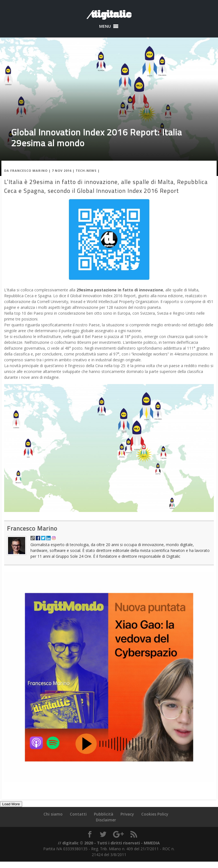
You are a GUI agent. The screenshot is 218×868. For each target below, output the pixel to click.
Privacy (127, 814)
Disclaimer (106, 820)
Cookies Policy (155, 814)
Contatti (78, 814)
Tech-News (86, 171)
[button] (105, 26)
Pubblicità (104, 814)
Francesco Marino (29, 171)
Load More (11, 804)
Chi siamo (53, 814)
